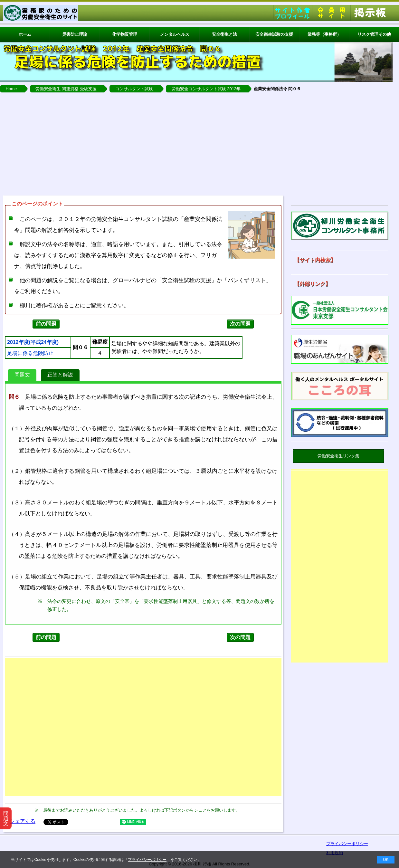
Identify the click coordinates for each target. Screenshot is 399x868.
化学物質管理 (125, 34)
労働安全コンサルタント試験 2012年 (206, 89)
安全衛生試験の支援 (274, 34)
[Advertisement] (200, 144)
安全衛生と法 (224, 34)
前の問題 (46, 324)
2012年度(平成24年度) (33, 342)
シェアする (23, 821)
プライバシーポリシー (147, 860)
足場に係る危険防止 (30, 353)
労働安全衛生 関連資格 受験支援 (66, 89)
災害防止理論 (75, 34)
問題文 (22, 375)
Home (11, 89)
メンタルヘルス (175, 34)
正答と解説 (60, 375)
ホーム (25, 34)
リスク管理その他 (374, 34)
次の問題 (240, 324)
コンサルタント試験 (134, 89)
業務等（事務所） (324, 34)
